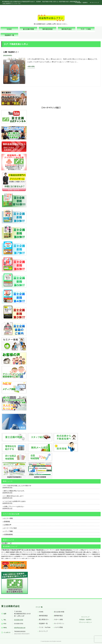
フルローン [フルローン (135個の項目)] (91, 556)
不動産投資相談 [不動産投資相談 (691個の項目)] (46, 552)
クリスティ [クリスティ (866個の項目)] (76, 550)
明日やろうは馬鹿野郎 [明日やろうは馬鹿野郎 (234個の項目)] (14, 556)
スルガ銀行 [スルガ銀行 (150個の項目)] (70, 556)
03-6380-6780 (19, 620)
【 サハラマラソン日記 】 (51, 108)
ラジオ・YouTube (45, 627)
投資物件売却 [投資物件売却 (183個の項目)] (60, 556)
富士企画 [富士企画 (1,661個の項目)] (25, 550)
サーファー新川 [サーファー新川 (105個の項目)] (21, 558)
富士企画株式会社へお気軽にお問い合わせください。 (51, 24)
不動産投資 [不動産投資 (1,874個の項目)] (5, 550)
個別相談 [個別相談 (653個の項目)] (62, 552)
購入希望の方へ (44, 620)
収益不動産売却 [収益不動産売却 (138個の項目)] (83, 556)
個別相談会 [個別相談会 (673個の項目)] (55, 552)
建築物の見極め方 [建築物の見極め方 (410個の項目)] (16, 554)
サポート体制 (58, 620)
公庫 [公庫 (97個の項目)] (26, 558)
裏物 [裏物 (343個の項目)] (84, 554)
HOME (41, 612)
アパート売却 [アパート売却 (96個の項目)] (31, 558)
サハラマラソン (59, 623)
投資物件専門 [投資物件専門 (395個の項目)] (41, 554)
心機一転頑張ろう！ (11, 52)
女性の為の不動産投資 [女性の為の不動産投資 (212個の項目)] (44, 556)
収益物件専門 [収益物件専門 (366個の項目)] (62, 554)
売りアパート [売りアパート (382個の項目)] (49, 554)
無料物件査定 (58, 616)
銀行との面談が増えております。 (15, 491)
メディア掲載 (8, 531)
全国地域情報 (8, 534)
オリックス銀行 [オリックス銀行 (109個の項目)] (13, 558)
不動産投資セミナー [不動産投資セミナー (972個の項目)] (43, 550)
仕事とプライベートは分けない (14, 506)
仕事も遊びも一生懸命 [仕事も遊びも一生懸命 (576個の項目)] (90, 552)
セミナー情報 (8, 518)
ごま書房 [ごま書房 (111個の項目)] (6, 558)
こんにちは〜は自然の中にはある (15, 501)
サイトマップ (94, 3)
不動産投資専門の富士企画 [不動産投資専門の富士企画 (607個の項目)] (73, 552)
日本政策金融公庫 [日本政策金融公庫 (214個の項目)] (32, 556)
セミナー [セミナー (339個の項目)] (88, 554)
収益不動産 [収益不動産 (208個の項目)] (53, 556)
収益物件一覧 (43, 623)
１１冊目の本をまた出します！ (14, 496)
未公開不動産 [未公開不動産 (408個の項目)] (32, 554)
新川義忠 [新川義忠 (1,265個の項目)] (32, 550)
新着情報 (7, 522)
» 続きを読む (31, 66)
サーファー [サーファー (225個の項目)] (24, 556)
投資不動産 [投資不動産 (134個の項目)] (97, 556)
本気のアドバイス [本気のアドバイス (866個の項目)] (87, 550)
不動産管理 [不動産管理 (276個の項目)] (95, 554)
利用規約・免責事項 (81, 3)
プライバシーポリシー (85, 622)
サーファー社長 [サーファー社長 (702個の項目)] (35, 552)
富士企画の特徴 (59, 612)
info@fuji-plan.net (20, 628)
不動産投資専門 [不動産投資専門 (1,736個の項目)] (16, 550)
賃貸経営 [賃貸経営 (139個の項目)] (76, 556)
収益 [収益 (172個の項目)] (65, 556)
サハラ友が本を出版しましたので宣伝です (18, 486)
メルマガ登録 (58, 627)
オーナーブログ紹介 (11, 528)
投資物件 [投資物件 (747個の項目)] (12, 552)
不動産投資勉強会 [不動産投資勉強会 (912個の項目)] (66, 550)
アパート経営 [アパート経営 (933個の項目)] (54, 550)
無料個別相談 (43, 616)
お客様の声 (8, 525)
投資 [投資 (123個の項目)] (2, 558)
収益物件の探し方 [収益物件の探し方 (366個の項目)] (71, 554)
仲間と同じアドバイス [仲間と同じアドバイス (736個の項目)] (23, 552)
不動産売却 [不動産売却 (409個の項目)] (25, 554)
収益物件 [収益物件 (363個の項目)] (80, 554)
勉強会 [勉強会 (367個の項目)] (55, 554)
